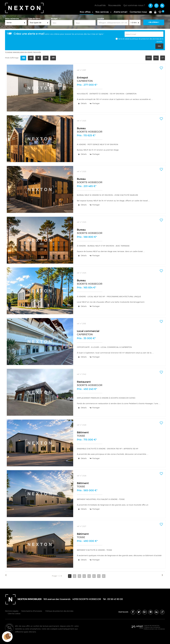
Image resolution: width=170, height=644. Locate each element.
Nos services (103, 12)
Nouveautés (115, 5)
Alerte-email (121, 12)
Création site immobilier (152, 627)
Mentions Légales (12, 611)
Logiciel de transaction (152, 625)
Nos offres (86, 12)
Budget (54, 19)
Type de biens (34, 19)
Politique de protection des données (59, 611)
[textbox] (113, 23)
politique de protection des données (145, 39)
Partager (95, 103)
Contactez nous (138, 12)
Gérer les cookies (14, 614)
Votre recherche (12, 19)
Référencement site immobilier (155, 629)
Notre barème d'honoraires (32, 611)
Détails (82, 103)
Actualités (100, 5)
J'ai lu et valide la (125, 39)
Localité (101, 19)
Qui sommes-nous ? (134, 5)
